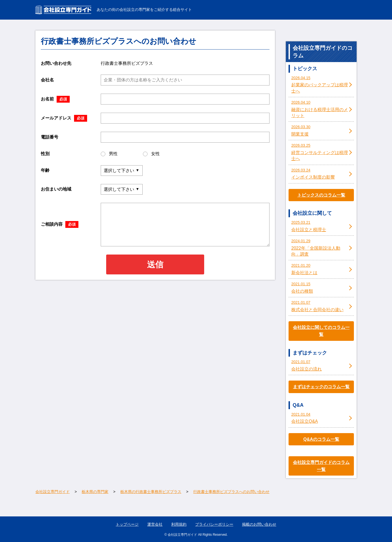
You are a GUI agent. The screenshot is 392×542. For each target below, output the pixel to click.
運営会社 (155, 524)
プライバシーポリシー (214, 524)
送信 (155, 264)
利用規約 (179, 524)
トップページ (127, 524)
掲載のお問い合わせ (259, 524)
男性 (109, 154)
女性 (151, 154)
